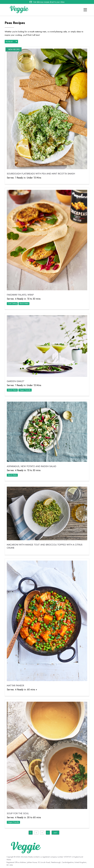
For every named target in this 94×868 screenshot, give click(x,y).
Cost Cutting (12, 303)
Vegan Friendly (25, 390)
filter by (11, 41)
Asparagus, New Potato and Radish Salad (32, 466)
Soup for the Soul (18, 813)
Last (55, 833)
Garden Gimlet (16, 381)
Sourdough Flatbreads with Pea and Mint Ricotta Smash (41, 174)
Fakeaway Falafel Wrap (20, 295)
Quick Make (24, 303)
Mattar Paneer (15, 685)
